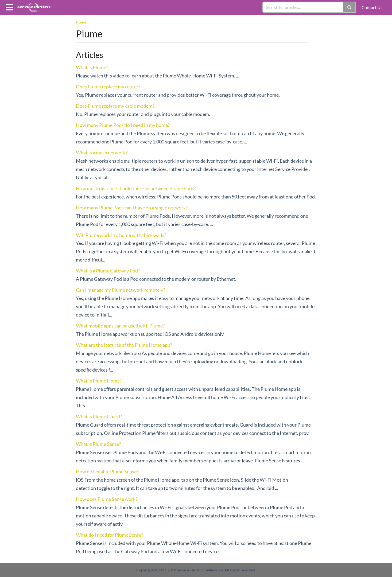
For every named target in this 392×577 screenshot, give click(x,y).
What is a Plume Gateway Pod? (108, 271)
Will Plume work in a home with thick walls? (121, 235)
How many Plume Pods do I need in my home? (123, 125)
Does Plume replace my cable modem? (115, 106)
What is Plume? (92, 67)
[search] (303, 7)
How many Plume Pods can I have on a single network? (132, 208)
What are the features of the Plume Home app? (124, 345)
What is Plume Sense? (98, 444)
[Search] (350, 7)
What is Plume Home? (99, 381)
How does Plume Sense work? (107, 499)
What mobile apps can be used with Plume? (120, 326)
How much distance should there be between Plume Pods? (136, 188)
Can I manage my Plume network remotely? (121, 290)
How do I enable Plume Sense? (107, 471)
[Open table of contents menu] (11, 6)
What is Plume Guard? (99, 416)
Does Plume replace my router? (108, 87)
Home (81, 22)
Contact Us (372, 7)
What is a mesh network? (102, 153)
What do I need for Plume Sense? (110, 535)
